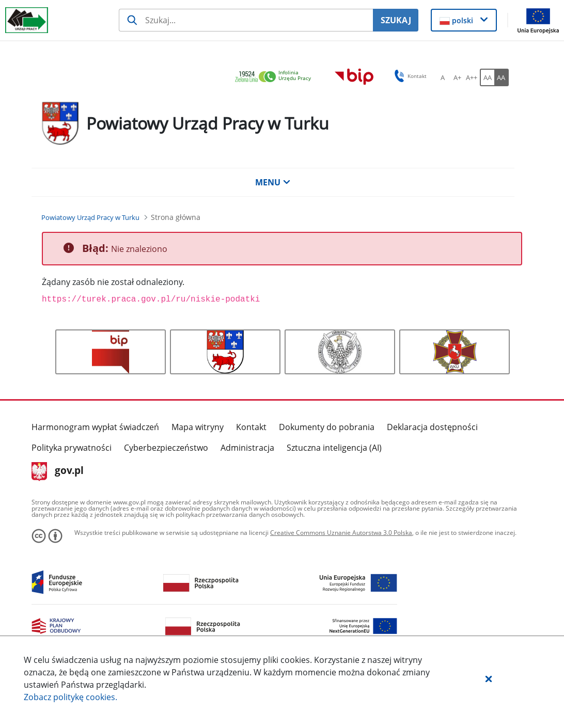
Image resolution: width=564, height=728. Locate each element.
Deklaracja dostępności (432, 427)
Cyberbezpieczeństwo (166, 448)
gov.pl (58, 471)
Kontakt (251, 427)
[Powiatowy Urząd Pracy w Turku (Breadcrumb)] (90, 217)
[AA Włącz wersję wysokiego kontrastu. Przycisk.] (502, 77)
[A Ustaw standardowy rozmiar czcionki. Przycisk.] (443, 77)
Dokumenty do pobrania (327, 427)
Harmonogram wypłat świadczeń (95, 427)
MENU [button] (273, 182)
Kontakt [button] (409, 76)
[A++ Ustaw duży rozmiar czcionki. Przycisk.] (472, 77)
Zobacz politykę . (71, 697)
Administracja (247, 448)
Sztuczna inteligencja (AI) (334, 448)
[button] (489, 678)
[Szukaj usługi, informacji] (246, 20)
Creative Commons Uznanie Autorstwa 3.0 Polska (341, 533)
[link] (276, 77)
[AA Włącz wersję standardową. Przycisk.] (487, 77)
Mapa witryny (198, 427)
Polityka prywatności (72, 448)
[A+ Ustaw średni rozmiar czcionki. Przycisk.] (457, 77)
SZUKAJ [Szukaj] (396, 20)
